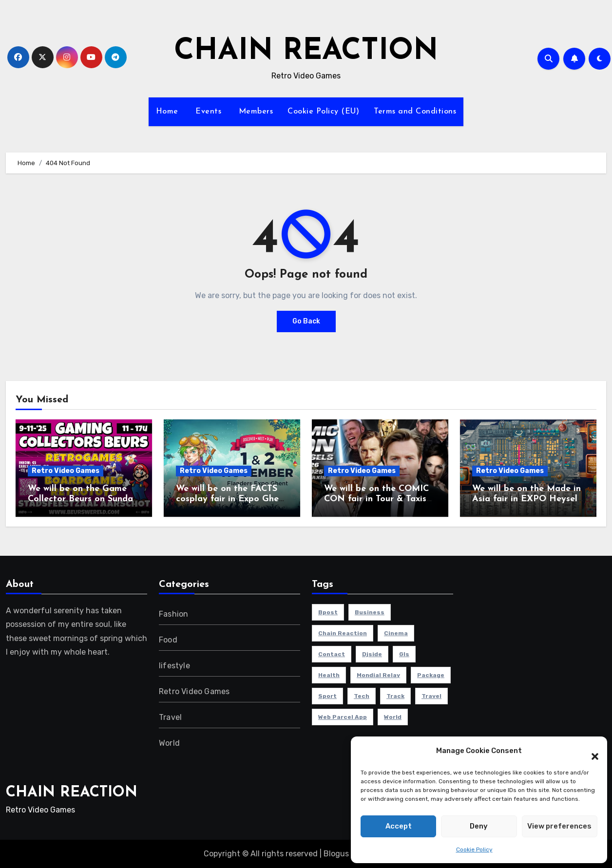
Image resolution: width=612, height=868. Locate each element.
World (169, 743)
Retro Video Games (66, 471)
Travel (170, 717)
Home (167, 112)
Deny (479, 826)
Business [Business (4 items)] (370, 612)
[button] (590, 751)
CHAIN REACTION (306, 52)
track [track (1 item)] (395, 696)
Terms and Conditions (415, 112)
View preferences (559, 826)
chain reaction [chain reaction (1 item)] (343, 633)
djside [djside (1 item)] (372, 654)
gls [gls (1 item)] (404, 654)
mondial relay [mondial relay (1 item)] (378, 675)
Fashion (173, 614)
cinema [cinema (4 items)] (396, 633)
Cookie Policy (474, 849)
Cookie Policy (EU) (323, 112)
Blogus (336, 854)
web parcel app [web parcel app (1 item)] (343, 717)
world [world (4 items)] (393, 717)
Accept (399, 826)
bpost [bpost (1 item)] (328, 612)
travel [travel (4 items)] (431, 696)
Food (168, 640)
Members (254, 112)
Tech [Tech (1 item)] (362, 696)
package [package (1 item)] (431, 675)
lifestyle (174, 666)
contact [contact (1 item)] (332, 654)
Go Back (306, 321)
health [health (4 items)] (329, 675)
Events (207, 112)
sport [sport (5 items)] (327, 696)
